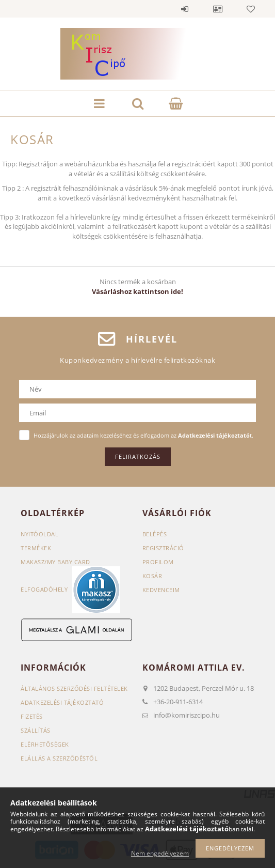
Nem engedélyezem (160, 853)
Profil (218, 9)
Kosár (152, 576)
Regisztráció (163, 548)
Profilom (158, 562)
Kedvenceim (161, 590)
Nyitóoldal (39, 534)
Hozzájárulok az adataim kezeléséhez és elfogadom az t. (143, 435)
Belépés (185, 9)
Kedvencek (251, 9)
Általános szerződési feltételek (74, 688)
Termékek (36, 548)
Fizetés (32, 716)
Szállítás (36, 730)
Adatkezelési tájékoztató (62, 702)
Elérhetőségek (45, 744)
